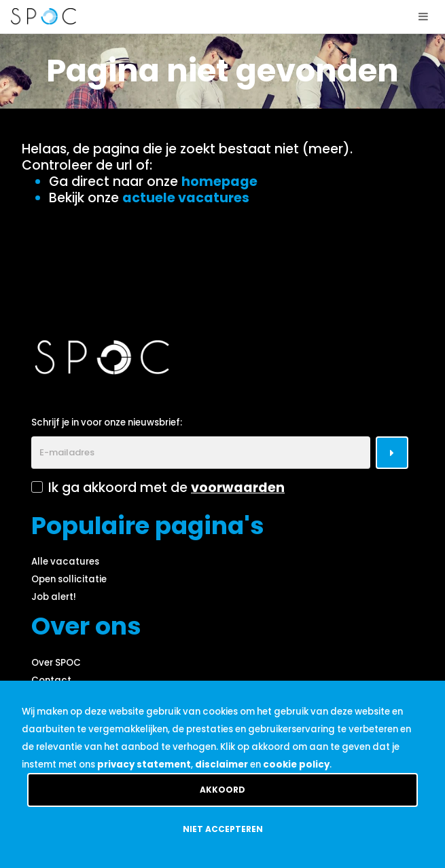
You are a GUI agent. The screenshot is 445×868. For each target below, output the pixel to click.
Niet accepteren (223, 829)
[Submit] (392, 453)
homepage (219, 182)
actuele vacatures (186, 198)
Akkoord (222, 790)
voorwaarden (238, 488)
